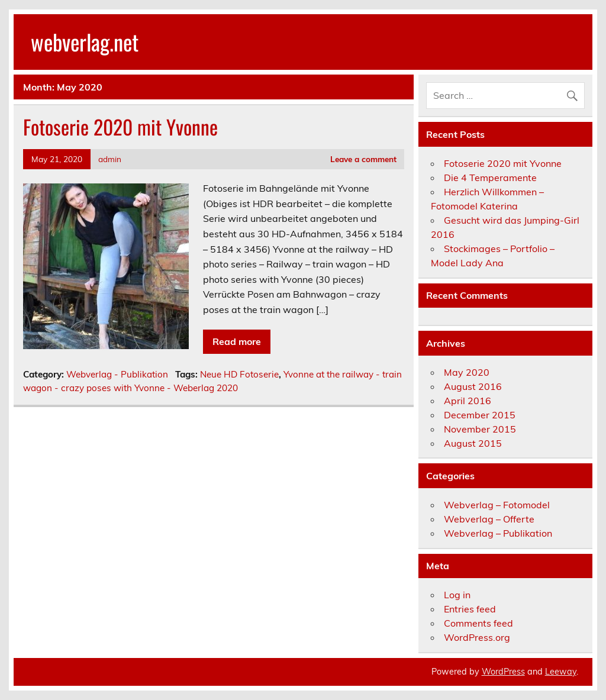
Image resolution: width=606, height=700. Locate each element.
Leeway (561, 672)
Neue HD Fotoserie (239, 374)
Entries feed (470, 609)
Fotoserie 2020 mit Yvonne (120, 127)
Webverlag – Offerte (489, 519)
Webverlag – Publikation (498, 533)
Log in (457, 595)
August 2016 (473, 386)
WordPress (503, 672)
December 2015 (480, 415)
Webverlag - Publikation (117, 374)
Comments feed (478, 623)
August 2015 (473, 443)
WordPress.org (477, 637)
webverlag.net (85, 42)
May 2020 (467, 372)
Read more (237, 341)
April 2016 (468, 401)
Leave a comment (363, 159)
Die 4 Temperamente (490, 178)
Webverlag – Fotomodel (497, 505)
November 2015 (480, 429)
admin (110, 159)
